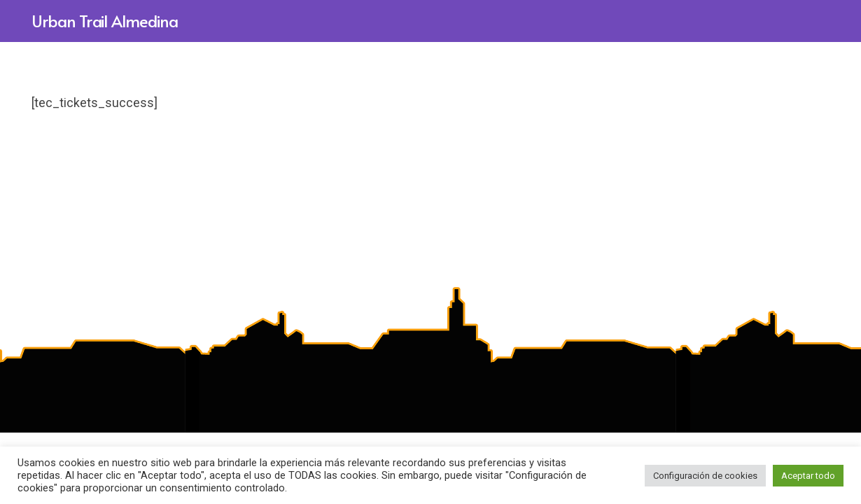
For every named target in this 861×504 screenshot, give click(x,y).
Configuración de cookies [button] (705, 476)
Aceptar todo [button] (808, 476)
